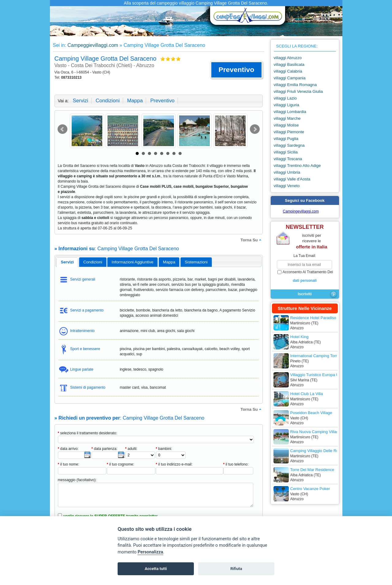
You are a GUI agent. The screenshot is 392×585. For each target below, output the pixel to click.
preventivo (162, 101)
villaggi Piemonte (289, 132)
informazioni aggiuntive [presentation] (133, 262)
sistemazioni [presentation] (196, 262)
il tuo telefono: (236, 464)
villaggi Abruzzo (288, 58)
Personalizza (150, 552)
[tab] (67, 262)
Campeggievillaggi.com (93, 45)
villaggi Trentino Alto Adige (297, 166)
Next (255, 129)
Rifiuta (236, 569)
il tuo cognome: (121, 464)
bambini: (164, 449)
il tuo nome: (69, 464)
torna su (251, 240)
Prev (62, 129)
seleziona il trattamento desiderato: (88, 433)
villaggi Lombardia (290, 112)
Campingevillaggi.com (301, 211)
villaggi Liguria (287, 105)
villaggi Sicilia (286, 152)
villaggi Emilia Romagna (295, 85)
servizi (81, 101)
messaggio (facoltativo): (77, 480)
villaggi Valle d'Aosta (292, 179)
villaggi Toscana (288, 159)
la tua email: (305, 256)
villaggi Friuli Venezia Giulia (298, 91)
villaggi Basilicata (289, 64)
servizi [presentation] (67, 262)
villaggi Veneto (287, 186)
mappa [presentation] (169, 262)
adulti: (131, 449)
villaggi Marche (287, 118)
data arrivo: (68, 449)
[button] (236, 70)
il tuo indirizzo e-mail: (174, 464)
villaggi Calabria (288, 71)
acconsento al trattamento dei (305, 277)
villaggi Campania (290, 78)
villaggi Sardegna (289, 145)
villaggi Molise (286, 125)
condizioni (107, 101)
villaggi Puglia (286, 139)
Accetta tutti (156, 569)
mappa (135, 101)
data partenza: (105, 449)
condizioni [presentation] (93, 262)
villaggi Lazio (285, 98)
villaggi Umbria (287, 172)
